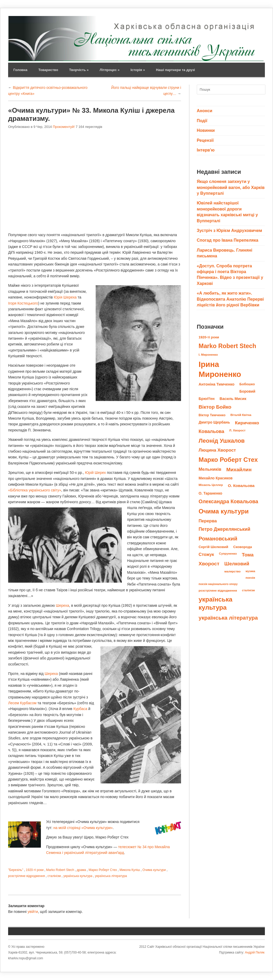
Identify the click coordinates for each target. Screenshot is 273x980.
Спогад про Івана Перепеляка (228, 240)
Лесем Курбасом (22, 703)
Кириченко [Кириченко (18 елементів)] (247, 423)
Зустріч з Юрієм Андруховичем (229, 231)
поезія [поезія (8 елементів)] (250, 578)
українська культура (78, 876)
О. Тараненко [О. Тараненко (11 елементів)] (210, 493)
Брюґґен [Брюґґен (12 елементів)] (207, 399)
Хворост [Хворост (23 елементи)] (209, 564)
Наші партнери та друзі (175, 70)
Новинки (206, 130)
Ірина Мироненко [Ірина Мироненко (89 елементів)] (220, 369)
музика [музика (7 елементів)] (250, 571)
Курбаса (80, 709)
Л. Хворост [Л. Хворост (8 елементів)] (237, 430)
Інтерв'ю (206, 150)
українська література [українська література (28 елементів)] (228, 618)
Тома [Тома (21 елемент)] (248, 555)
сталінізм (54, 876)
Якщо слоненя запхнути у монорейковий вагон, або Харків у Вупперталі (231, 187)
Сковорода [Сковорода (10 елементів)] (242, 547)
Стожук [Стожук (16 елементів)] (206, 554)
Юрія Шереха (65, 297)
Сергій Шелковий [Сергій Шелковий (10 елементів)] (213, 547)
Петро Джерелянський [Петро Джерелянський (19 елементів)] (224, 529)
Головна (20, 70)
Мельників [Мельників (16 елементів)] (210, 469)
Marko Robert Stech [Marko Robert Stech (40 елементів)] (227, 346)
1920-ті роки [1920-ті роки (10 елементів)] (209, 337)
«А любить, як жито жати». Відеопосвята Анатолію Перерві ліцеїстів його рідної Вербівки (230, 299)
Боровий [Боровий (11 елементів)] (247, 391)
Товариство (48, 70)
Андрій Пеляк (255, 952)
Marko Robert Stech (60, 870)
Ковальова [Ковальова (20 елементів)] (211, 431)
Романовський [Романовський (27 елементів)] (218, 538)
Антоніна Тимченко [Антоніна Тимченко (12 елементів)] (217, 384)
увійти (33, 912)
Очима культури (154, 870)
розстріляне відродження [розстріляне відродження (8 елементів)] (218, 591)
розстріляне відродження (26, 876)
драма (81, 870)
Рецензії (205, 140)
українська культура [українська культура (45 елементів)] (215, 603)
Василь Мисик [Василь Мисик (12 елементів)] (233, 399)
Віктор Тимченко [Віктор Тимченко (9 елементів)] (212, 415)
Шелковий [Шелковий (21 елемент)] (237, 564)
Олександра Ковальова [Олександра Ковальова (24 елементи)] (228, 501)
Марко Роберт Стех (103, 870)
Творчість (79, 70)
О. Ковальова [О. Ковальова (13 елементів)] (241, 486)
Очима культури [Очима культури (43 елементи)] (224, 511)
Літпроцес (110, 70)
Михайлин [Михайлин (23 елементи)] (239, 470)
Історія (138, 70)
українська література (111, 876)
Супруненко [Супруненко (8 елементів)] (228, 554)
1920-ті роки (35, 870)
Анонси (204, 111)
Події (202, 121)
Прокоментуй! (64, 127)
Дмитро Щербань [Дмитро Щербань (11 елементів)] (214, 422)
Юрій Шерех (95, 473)
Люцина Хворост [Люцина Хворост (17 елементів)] (217, 450)
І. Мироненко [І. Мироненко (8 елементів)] (208, 355)
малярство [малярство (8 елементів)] (232, 571)
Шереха (62, 605)
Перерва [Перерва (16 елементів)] (208, 521)
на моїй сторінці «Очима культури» (83, 828)
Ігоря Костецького (23, 303)
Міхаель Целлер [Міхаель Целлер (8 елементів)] (211, 485)
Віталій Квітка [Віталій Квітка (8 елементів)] (241, 415)
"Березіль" (16, 870)
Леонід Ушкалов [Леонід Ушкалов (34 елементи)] (222, 441)
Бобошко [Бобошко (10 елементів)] (247, 384)
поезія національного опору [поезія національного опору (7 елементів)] (218, 584)
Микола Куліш (130, 870)
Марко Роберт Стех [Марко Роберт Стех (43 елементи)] (228, 460)
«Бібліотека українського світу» (35, 490)
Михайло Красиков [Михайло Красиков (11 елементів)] (216, 478)
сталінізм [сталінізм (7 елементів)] (248, 590)
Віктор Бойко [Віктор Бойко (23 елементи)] (215, 407)
